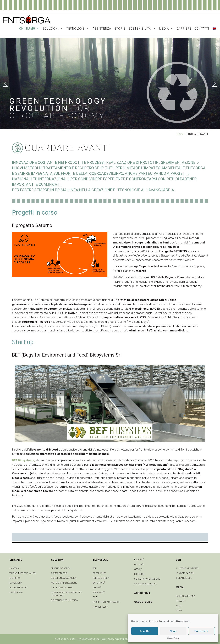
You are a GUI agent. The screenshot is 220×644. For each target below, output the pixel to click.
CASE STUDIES (143, 602)
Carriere (184, 28)
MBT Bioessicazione (62, 588)
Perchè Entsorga (61, 568)
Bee (95, 568)
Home (180, 134)
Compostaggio (59, 573)
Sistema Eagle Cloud (146, 584)
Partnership (16, 592)
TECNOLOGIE (79, 28)
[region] (110, 84)
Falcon (139, 564)
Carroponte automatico (106, 602)
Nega (173, 631)
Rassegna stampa (186, 596)
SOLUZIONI (54, 28)
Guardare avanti (19, 588)
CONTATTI (202, 28)
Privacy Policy (114, 639)
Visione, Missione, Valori (23, 573)
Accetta (145, 631)
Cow (95, 597)
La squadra (16, 583)
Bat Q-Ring (99, 583)
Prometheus (100, 607)
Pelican (139, 560)
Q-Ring (97, 588)
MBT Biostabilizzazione (64, 583)
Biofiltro (139, 574)
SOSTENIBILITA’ (143, 28)
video (179, 610)
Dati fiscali (101, 639)
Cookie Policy (173, 638)
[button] (5, 84)
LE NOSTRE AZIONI (185, 573)
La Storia (15, 568)
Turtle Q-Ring (101, 578)
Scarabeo (99, 592)
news (179, 606)
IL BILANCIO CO (184, 578)
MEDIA (167, 28)
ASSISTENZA (102, 28)
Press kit (181, 601)
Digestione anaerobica (64, 578)
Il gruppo (15, 578)
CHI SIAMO (30, 28)
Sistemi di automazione (147, 579)
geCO (138, 569)
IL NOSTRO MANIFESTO (187, 568)
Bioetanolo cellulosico (64, 600)
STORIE (120, 28)
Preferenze (201, 631)
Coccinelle (99, 573)
